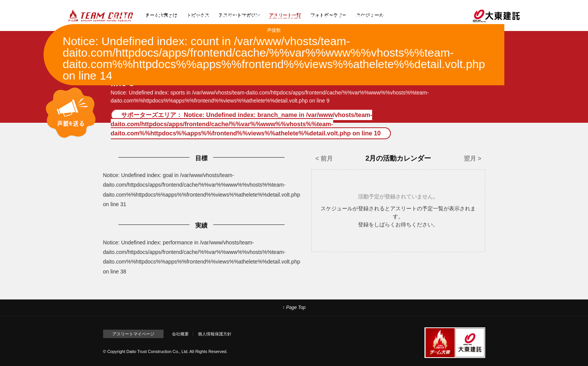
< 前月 (324, 159)
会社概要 (180, 334)
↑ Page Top (294, 307)
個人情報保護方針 (215, 334)
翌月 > (473, 159)
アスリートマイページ (133, 334)
